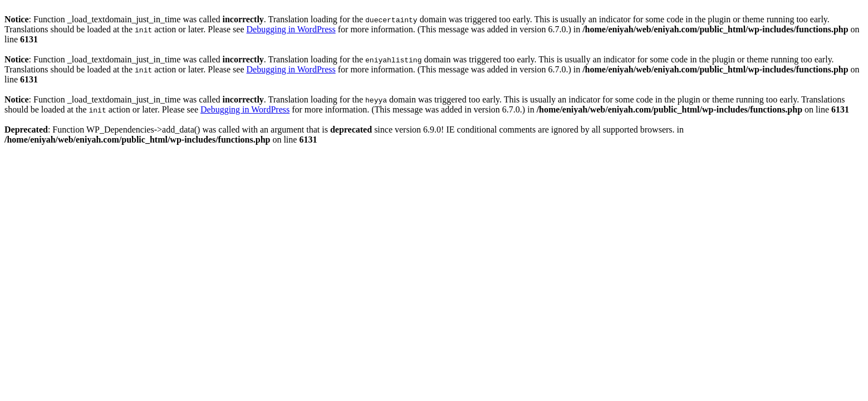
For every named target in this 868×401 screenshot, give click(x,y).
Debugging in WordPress (291, 29)
